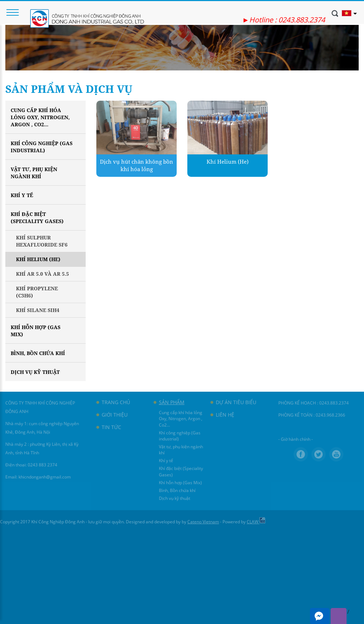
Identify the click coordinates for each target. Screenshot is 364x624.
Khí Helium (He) (38, 259)
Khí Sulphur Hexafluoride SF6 (42, 241)
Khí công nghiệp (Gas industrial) (42, 147)
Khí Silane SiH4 (38, 310)
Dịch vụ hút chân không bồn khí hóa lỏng (136, 165)
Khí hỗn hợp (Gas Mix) (36, 331)
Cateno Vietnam (203, 522)
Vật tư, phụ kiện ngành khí (34, 173)
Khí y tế (22, 195)
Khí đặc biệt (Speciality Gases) (37, 218)
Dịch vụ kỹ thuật (35, 372)
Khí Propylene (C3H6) (37, 292)
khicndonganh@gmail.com (45, 477)
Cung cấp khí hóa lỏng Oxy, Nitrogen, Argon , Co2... (40, 117)
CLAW (256, 522)
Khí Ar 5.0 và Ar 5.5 (42, 274)
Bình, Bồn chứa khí (38, 353)
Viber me (339, 616)
